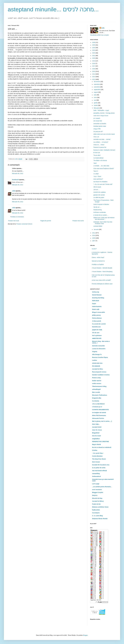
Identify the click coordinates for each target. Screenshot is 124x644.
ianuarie (96, 229)
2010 (94, 235)
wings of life (97, 129)
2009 (94, 238)
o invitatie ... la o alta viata (101, 166)
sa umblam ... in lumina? (101, 142)
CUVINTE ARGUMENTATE (100, 410)
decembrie (97, 82)
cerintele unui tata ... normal (102, 139)
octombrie (97, 87)
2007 (94, 241)
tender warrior (97, 381)
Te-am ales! (97, 155)
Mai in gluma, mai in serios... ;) (102, 421)
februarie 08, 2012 (18, 174)
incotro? (94, 249)
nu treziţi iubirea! (98, 158)
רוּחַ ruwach (97, 118)
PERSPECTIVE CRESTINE (101, 442)
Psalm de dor (96, 504)
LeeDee (95, 360)
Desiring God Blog (98, 298)
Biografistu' (96, 433)
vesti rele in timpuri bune (101, 116)
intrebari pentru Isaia (100, 126)
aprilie (96, 103)
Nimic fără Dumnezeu (99, 415)
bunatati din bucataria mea (101, 465)
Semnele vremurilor (98, 346)
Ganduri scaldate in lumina (101, 375)
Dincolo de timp (97, 498)
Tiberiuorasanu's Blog (99, 386)
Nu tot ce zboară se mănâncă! (102, 447)
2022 (94, 53)
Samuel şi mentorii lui (98, 261)
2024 (94, 48)
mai (95, 100)
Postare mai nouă (14, 221)
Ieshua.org (96, 292)
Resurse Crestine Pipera (100, 357)
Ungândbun (96, 439)
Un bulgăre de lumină (99, 413)
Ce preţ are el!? (98, 132)
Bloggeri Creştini (98, 492)
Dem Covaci (96, 462)
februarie (97, 108)
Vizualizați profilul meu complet (99, 35)
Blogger (85, 635)
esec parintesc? (98, 179)
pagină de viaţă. (97, 330)
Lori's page (96, 484)
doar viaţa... (96, 424)
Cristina (95, 450)
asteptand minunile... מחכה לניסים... (53, 9)
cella (14, 191)
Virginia (95, 352)
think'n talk (96, 309)
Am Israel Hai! (98, 121)
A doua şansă (97, 321)
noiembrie (97, 84)
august (96, 92)
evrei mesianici (97, 490)
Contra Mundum (97, 456)
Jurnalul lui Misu (97, 369)
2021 (94, 56)
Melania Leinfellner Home (100, 507)
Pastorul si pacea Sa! (100, 147)
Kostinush (15, 180)
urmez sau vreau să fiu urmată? (101, 280)
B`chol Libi (97, 153)
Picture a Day (96, 378)
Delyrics (95, 495)
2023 (94, 50)
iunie (95, 97)
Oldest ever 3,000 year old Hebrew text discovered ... (104, 218)
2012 (94, 79)
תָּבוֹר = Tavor (97, 176)
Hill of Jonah (97, 187)
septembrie (97, 90)
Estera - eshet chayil (98, 257)
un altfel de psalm (99, 198)
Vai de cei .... (97, 207)
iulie (95, 95)
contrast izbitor (98, 226)
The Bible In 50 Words (100, 161)
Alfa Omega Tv (97, 354)
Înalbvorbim (96, 510)
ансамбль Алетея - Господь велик (104, 113)
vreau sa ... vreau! (99, 145)
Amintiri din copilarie (100, 192)
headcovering (98, 210)
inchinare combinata (100, 212)
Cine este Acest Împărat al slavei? (104, 168)
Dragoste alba (97, 398)
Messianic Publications (100, 395)
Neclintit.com (96, 327)
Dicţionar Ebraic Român (100, 519)
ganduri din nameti (99, 195)
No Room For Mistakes (100, 182)
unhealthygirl (96, 389)
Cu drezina (96, 401)
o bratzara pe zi (97, 407)
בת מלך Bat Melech (98, 404)
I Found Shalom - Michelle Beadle (102, 268)
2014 (94, 74)
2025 (94, 45)
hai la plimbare (97, 335)
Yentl (95, 163)
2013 (94, 77)
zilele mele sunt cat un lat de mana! (104, 134)
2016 (94, 69)
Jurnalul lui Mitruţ (98, 501)
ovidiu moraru (97, 383)
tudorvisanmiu (97, 306)
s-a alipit (96, 174)
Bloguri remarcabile (99, 312)
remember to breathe (100, 124)
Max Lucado (96, 392)
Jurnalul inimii (97, 427)
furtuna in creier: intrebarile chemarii (104, 150)
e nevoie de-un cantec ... (101, 215)
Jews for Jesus (97, 430)
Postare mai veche (78, 221)
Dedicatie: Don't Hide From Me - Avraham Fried (103, 223)
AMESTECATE (97, 338)
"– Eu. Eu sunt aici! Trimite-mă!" (103, 184)
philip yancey (96, 315)
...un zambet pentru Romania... (102, 487)
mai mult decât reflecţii (99, 471)
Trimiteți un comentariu (17, 217)
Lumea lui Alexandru (99, 349)
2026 (94, 42)
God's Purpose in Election (101, 204)
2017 (94, 66)
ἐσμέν (94, 304)
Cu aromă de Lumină (99, 324)
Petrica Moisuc (97, 318)
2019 (94, 61)
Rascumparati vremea (99, 372)
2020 (94, 58)
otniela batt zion (97, 363)
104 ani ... (96, 190)
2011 (94, 233)
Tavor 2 (96, 171)
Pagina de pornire (46, 221)
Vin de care (96, 333)
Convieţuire (96, 513)
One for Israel (96, 436)
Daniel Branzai (97, 295)
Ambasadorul (96, 476)
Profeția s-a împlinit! (98, 264)
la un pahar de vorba (99, 468)
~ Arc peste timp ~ (98, 453)
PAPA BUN (96, 301)
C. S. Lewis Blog (97, 516)
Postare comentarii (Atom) (24, 224)
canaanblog (96, 473)
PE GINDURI (96, 366)
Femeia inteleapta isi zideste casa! (102, 284)
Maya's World (96, 444)
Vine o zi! (96, 137)
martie (96, 105)
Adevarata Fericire (98, 418)
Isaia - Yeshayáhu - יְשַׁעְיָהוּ (101, 110)
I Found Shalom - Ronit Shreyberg (102, 272)
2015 (94, 71)
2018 (94, 63)
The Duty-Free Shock (99, 459)
